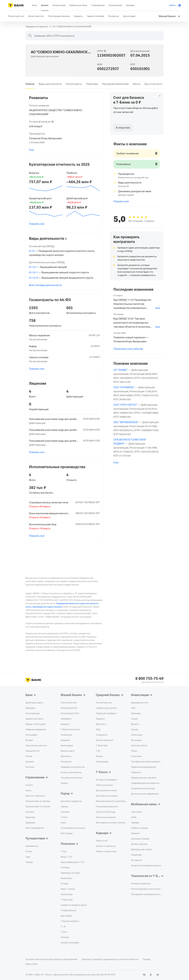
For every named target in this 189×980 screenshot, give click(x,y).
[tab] (30, 84)
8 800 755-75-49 (149, 679)
